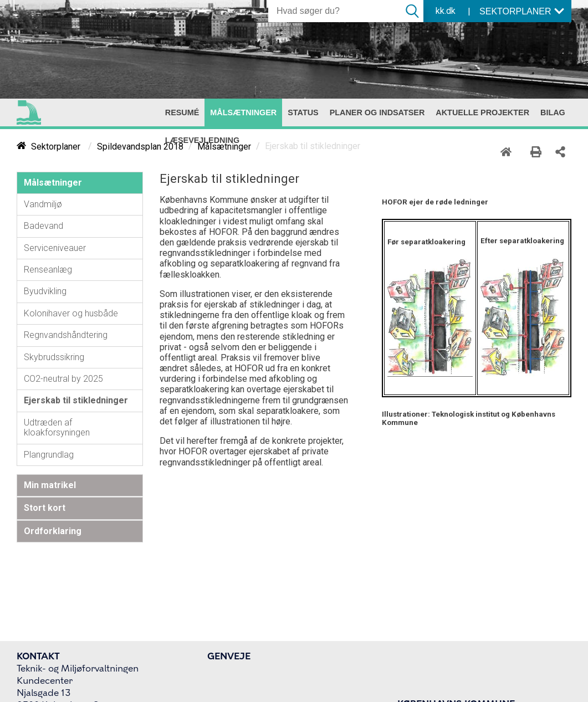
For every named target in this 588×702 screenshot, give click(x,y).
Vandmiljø (43, 204)
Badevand (44, 226)
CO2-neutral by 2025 (63, 379)
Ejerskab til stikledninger (76, 400)
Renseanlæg (48, 270)
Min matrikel (50, 485)
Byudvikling (45, 291)
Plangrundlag (49, 455)
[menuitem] (182, 112)
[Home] (509, 150)
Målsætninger (53, 183)
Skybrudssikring (54, 357)
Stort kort (45, 508)
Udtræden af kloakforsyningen (57, 427)
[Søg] (335, 11)
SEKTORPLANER (522, 11)
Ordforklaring (53, 531)
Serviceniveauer (55, 248)
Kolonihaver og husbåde (71, 313)
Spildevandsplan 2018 (140, 147)
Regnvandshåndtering (66, 335)
